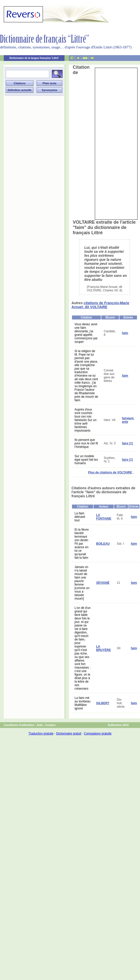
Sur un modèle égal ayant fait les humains (86, 460)
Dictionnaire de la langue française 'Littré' (34, 58)
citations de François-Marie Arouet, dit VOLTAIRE (100, 305)
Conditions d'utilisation (19, 725)
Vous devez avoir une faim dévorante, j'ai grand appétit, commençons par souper (86, 333)
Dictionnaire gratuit (69, 733)
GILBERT (103, 703)
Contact (50, 725)
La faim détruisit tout (80, 517)
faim (125, 333)
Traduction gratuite (41, 733)
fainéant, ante (128, 420)
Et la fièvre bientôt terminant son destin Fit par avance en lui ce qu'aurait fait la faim (82, 544)
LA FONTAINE (104, 517)
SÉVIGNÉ (103, 583)
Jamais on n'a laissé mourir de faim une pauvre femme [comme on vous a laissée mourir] (82, 583)
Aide (40, 725)
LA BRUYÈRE (103, 648)
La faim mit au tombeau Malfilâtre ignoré (82, 703)
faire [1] (127, 443)
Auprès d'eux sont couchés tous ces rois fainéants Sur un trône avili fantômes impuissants (85, 420)
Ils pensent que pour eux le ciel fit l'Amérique (86, 443)
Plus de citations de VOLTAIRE (110, 472)
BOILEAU (103, 544)
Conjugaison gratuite (98, 733)
